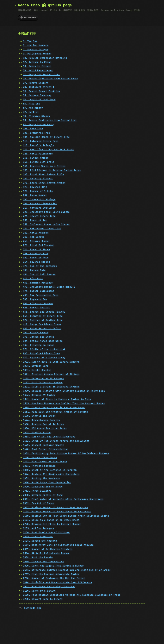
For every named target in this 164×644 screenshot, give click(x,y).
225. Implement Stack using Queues (46, 212)
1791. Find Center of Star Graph (45, 462)
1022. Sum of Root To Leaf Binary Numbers (51, 362)
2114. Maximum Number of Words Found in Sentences (57, 512)
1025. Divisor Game (36, 366)
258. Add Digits (34, 237)
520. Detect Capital (36, 308)
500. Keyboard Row (35, 299)
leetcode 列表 (33, 608)
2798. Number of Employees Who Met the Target (54, 578)
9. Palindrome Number (37, 54)
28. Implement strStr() (39, 87)
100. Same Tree (33, 129)
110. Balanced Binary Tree (41, 141)
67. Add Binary (33, 108)
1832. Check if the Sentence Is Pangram (50, 470)
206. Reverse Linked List (40, 204)
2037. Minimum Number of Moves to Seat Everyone (55, 507)
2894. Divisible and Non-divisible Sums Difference (58, 582)
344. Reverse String (36, 262)
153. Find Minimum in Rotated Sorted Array (52, 170)
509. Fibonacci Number (38, 303)
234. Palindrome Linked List (42, 229)
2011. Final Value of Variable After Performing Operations (63, 499)
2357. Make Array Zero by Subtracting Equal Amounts (58, 545)
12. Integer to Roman (37, 62)
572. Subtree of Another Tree (43, 320)
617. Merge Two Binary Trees (42, 324)
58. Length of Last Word (39, 99)
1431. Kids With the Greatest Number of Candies (55, 412)
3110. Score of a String (39, 591)
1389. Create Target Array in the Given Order (54, 407)
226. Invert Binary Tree (39, 216)
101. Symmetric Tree (36, 133)
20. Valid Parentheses (38, 70)
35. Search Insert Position (41, 91)
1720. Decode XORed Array (40, 457)
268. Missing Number (36, 241)
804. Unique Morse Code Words (43, 341)
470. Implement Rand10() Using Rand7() (49, 287)
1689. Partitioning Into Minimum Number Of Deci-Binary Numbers (66, 453)
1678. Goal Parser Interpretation (46, 449)
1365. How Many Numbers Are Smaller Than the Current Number (64, 403)
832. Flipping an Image (39, 345)
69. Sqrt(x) (31, 112)
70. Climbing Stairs (36, 116)
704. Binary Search (36, 333)
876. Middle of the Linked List (44, 349)
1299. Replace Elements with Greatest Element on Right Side (64, 391)
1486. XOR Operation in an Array (45, 428)
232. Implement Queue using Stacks (46, 224)
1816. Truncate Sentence (39, 466)
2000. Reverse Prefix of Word (43, 495)
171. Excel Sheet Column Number (44, 183)
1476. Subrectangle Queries (41, 420)
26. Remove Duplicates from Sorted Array (51, 79)
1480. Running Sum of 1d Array (43, 424)
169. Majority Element (38, 179)
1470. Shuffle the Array (39, 416)
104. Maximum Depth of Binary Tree (46, 137)
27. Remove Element (36, 83)
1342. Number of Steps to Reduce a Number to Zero (57, 399)
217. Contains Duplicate (39, 208)
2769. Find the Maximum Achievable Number (51, 574)
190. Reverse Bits (35, 187)
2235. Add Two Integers (39, 528)
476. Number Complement (39, 291)
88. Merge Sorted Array (39, 124)
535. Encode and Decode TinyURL (44, 312)
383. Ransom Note (34, 270)
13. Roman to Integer (37, 66)
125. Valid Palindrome (38, 154)
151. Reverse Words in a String (44, 166)
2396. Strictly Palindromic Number (46, 553)
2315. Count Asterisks (38, 536)
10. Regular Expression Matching (45, 58)
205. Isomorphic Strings (39, 199)
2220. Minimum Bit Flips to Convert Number (52, 524)
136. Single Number (36, 158)
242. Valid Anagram (36, 233)
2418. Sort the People (38, 557)
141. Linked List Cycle (39, 162)
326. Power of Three (36, 249)
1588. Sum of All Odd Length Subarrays (49, 437)
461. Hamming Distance (38, 283)
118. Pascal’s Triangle (39, 145)
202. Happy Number (35, 195)
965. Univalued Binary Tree (41, 353)
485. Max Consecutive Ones (41, 295)
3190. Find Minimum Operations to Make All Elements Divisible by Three (72, 595)
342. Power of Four (36, 258)
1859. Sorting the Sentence (41, 478)
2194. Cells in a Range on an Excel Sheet (51, 520)
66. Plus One (32, 104)
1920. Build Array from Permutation (47, 482)
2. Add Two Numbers (36, 45)
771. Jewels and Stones (39, 337)
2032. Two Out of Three (39, 503)
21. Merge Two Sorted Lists (41, 74)
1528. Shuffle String (37, 433)
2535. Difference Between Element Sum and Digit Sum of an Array (67, 570)
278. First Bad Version (39, 245)
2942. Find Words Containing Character (49, 586)
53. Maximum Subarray (37, 95)
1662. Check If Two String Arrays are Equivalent (56, 441)
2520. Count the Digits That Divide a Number (53, 566)
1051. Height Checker (37, 370)
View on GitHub (28, 18)
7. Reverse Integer (36, 50)
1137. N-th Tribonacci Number (43, 383)
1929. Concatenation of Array (43, 487)
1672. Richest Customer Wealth (43, 445)
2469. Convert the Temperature (43, 562)
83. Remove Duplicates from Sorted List (50, 120)
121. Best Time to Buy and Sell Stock (48, 149)
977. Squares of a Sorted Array (44, 358)
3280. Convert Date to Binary (43, 599)
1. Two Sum (30, 41)
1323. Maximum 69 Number (39, 395)
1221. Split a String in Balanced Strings (51, 387)
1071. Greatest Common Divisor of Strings (51, 374)
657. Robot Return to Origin (42, 328)
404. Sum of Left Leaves (39, 274)
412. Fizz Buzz (33, 278)
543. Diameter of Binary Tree (43, 316)
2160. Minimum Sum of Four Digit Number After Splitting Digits (66, 516)
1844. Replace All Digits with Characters (51, 474)
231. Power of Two (35, 220)
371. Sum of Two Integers (40, 266)
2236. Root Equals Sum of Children (46, 532)
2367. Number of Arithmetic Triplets (48, 549)
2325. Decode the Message (40, 541)
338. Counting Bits (36, 254)
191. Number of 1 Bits (38, 191)
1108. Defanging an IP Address (43, 378)
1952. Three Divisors (37, 491)
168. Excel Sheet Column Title (43, 174)
